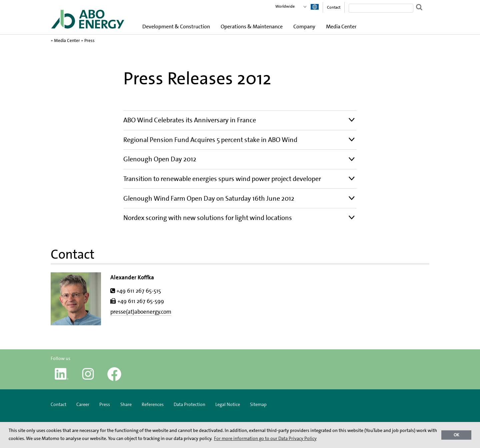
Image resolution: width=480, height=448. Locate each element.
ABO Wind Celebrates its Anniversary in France (190, 120)
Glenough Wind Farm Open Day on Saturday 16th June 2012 (209, 198)
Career (83, 404)
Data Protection (189, 404)
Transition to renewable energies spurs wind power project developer (222, 179)
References (153, 404)
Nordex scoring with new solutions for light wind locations (208, 218)
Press (89, 40)
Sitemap (258, 404)
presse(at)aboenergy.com (141, 312)
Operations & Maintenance (252, 26)
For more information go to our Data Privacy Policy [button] (265, 438)
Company (304, 26)
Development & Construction (176, 26)
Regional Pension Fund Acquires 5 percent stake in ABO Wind (210, 140)
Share (126, 404)
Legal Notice (228, 404)
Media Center (341, 26)
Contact (334, 7)
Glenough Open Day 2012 (160, 159)
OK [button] (456, 435)
